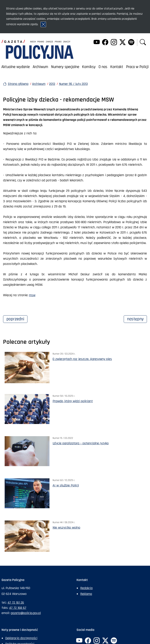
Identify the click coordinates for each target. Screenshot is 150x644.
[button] (143, 43)
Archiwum (40, 67)
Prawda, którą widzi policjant (73, 401)
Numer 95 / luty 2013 (73, 84)
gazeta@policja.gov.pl (26, 613)
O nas (103, 67)
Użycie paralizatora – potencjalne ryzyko (81, 443)
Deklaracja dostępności (21, 638)
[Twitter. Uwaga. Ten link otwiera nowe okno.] (123, 43)
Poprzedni (17, 319)
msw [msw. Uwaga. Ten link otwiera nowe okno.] (32, 295)
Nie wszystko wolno (66, 528)
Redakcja (86, 588)
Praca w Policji (137, 67)
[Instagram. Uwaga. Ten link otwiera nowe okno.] (114, 43)
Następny (137, 319)
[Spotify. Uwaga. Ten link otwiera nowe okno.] (131, 43)
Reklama (86, 594)
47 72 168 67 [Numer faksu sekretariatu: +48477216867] (18, 608)
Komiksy (89, 67)
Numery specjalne (65, 67)
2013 (52, 84)
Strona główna (18, 84)
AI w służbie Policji (66, 485)
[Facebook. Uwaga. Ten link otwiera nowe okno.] (105, 43)
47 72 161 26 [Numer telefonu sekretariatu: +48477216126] (16, 603)
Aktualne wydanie (16, 67)
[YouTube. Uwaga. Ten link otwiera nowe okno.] (96, 43)
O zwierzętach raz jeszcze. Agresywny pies (82, 359)
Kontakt (117, 67)
